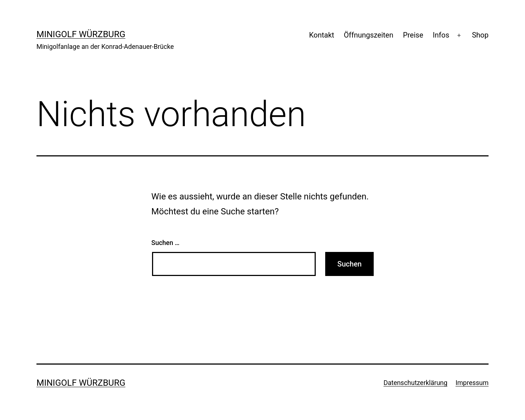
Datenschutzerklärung (415, 383)
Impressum (472, 383)
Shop (480, 35)
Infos (441, 35)
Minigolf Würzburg (81, 34)
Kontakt (322, 35)
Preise (413, 35)
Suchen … (165, 243)
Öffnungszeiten (369, 35)
